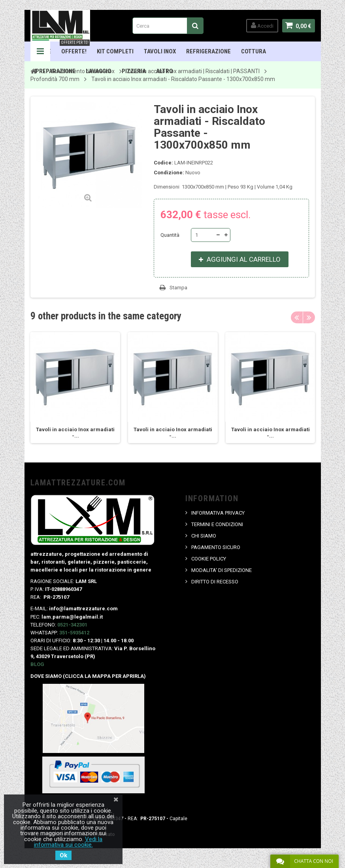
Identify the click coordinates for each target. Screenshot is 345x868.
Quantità (170, 235)
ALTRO (165, 71)
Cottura (254, 51)
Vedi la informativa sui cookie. (68, 842)
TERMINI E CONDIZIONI (217, 524)
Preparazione (56, 71)
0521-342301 (72, 625)
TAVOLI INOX (160, 51)
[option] (75, 388)
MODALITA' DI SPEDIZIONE (222, 570)
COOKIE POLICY (209, 559)
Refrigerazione (208, 51)
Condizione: (169, 173)
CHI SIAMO (204, 536)
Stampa (178, 288)
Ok (63, 855)
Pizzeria (134, 71)
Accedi (262, 25)
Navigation (40, 51)
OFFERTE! (75, 48)
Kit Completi (115, 51)
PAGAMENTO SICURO (216, 547)
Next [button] (309, 317)
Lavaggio (99, 71)
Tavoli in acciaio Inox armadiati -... (75, 433)
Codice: (163, 163)
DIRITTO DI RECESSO (215, 582)
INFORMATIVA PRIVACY (218, 513)
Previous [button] (297, 317)
